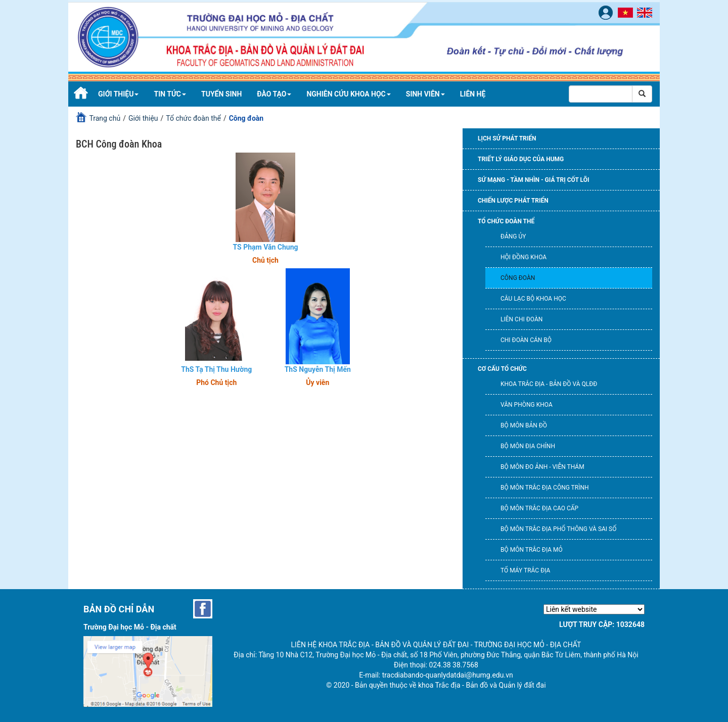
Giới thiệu (118, 94)
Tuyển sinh (221, 94)
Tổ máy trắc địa (525, 570)
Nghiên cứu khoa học (348, 94)
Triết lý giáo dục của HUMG (521, 159)
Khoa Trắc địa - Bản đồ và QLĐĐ (549, 384)
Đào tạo (274, 94)
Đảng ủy (513, 236)
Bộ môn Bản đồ (524, 425)
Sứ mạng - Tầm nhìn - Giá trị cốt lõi (533, 180)
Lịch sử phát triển (507, 138)
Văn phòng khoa (527, 405)
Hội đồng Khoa (524, 257)
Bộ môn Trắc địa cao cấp (539, 508)
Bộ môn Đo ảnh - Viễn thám (542, 467)
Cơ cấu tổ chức (502, 369)
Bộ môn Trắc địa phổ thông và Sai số (558, 529)
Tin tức (170, 94)
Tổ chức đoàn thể (193, 118)
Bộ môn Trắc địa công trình (545, 488)
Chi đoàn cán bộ (526, 340)
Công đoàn (518, 278)
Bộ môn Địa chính (528, 446)
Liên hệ (473, 94)
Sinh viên (425, 94)
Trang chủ (105, 118)
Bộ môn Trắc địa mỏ (532, 550)
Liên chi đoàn (521, 319)
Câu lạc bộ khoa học (533, 299)
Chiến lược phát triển (513, 201)
